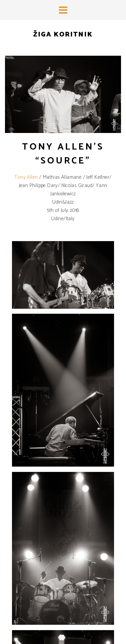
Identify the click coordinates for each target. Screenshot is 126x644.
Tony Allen (26, 177)
